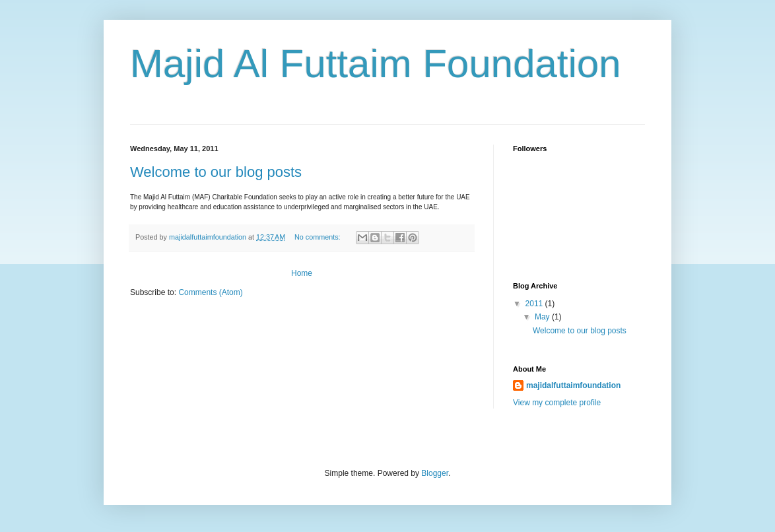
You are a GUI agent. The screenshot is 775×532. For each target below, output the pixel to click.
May (543, 317)
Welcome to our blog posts (216, 172)
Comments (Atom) (210, 292)
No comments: (319, 237)
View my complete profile (557, 403)
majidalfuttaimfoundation (573, 385)
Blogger (435, 473)
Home (302, 273)
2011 (535, 304)
